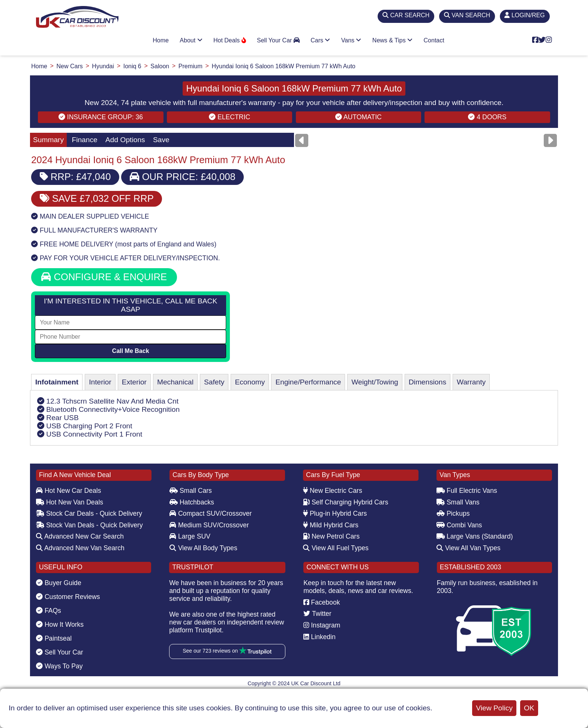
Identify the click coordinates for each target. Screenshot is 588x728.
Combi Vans (459, 525)
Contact (434, 40)
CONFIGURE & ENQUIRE (104, 277)
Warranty (471, 382)
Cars (320, 40)
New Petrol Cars (331, 536)
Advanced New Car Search (80, 536)
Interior (100, 382)
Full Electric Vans (467, 491)
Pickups (453, 513)
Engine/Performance (308, 382)
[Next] (550, 140)
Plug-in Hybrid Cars (335, 513)
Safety (214, 382)
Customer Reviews (68, 597)
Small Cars (191, 491)
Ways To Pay (59, 666)
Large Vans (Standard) (475, 536)
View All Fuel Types (336, 548)
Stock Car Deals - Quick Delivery (89, 513)
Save (161, 140)
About (191, 40)
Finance (84, 140)
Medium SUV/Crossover (209, 525)
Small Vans (458, 502)
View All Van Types (469, 548)
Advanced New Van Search (80, 548)
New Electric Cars (333, 491)
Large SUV (190, 536)
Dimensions (427, 382)
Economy (250, 382)
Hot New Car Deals (68, 491)
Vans (351, 40)
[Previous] (302, 140)
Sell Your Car (278, 40)
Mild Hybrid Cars (331, 525)
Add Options (125, 140)
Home (161, 40)
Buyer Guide (59, 583)
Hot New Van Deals (70, 502)
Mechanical (175, 382)
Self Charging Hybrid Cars (346, 502)
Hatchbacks (192, 502)
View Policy (494, 708)
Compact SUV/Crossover (211, 513)
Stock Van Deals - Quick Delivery (89, 525)
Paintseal (54, 638)
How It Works (60, 624)
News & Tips (392, 40)
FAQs (49, 611)
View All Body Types (203, 548)
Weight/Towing (375, 382)
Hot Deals (230, 40)
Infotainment (57, 382)
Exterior (134, 382)
